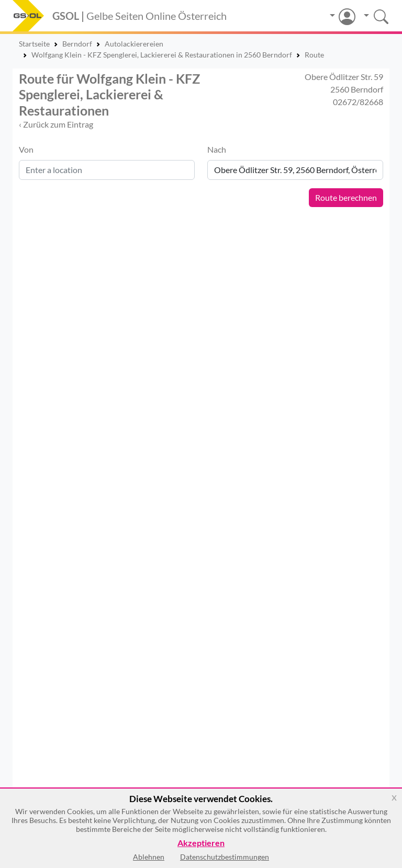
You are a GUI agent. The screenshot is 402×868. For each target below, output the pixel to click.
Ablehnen (149, 857)
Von (26, 149)
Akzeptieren (201, 843)
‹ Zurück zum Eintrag (56, 124)
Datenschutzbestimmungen (225, 857)
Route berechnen (346, 197)
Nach (217, 149)
